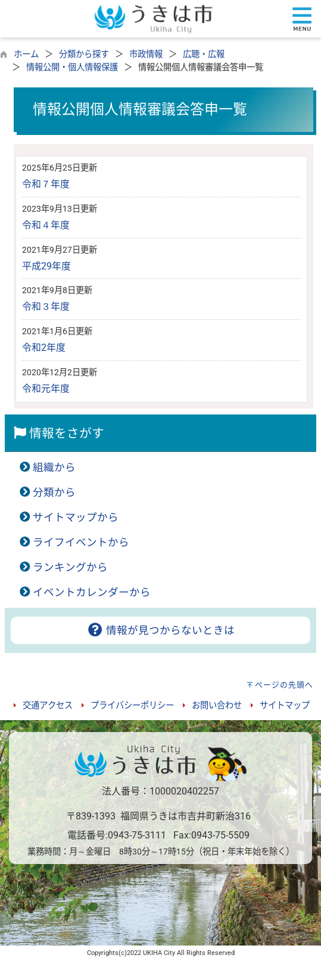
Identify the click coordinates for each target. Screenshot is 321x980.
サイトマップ (285, 706)
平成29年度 (46, 266)
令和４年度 (46, 225)
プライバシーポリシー (132, 706)
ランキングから (70, 567)
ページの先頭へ (284, 685)
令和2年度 (44, 348)
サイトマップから (76, 517)
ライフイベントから (81, 542)
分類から (54, 492)
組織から (54, 467)
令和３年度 (46, 307)
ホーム (26, 54)
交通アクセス (48, 706)
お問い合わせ (217, 706)
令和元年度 (46, 389)
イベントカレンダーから (92, 592)
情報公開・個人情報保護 (72, 67)
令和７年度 (46, 184)
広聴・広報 (204, 54)
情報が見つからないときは (160, 630)
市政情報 (146, 54)
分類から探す (84, 54)
